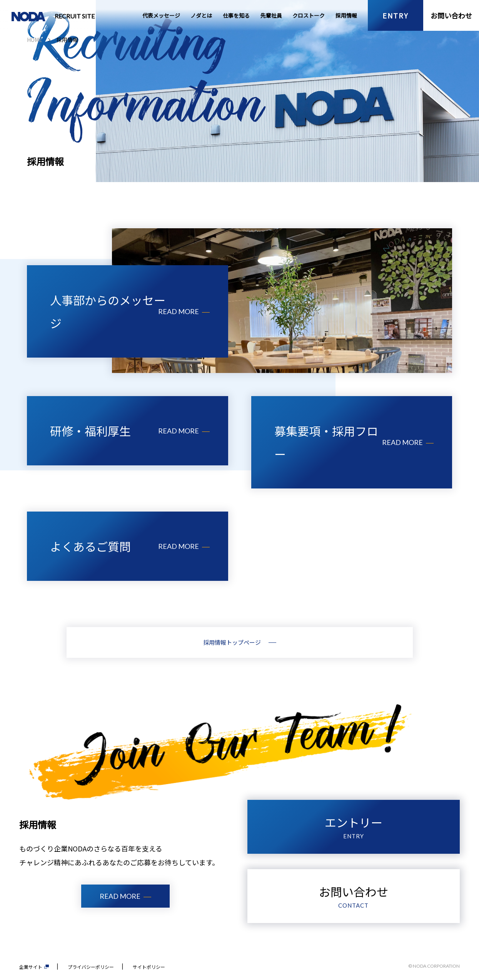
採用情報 (346, 15)
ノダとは (201, 15)
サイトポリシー (149, 967)
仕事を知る (236, 15)
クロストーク (309, 15)
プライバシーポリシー (91, 967)
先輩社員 (271, 15)
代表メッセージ (161, 15)
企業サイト (34, 967)
